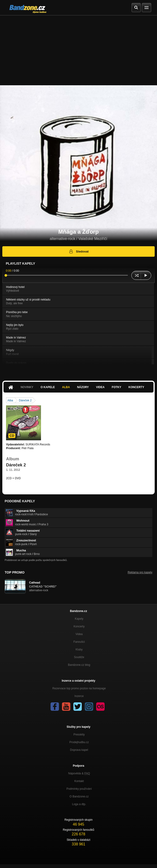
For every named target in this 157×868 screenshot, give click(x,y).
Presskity (79, 735)
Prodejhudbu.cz (79, 742)
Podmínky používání (79, 789)
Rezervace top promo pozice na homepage (79, 688)
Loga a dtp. (79, 804)
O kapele (48, 387)
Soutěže (79, 657)
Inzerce (79, 696)
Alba (66, 387)
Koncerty (136, 387)
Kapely (79, 619)
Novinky (27, 387)
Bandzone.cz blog (79, 665)
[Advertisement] (78, 50)
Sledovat (79, 251)
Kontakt (79, 781)
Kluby (79, 649)
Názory (83, 387)
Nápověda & (79, 773)
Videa (100, 387)
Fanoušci (79, 642)
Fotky (117, 387)
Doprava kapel (79, 750)
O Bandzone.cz (79, 796)
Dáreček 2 (25, 400)
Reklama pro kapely (140, 572)
